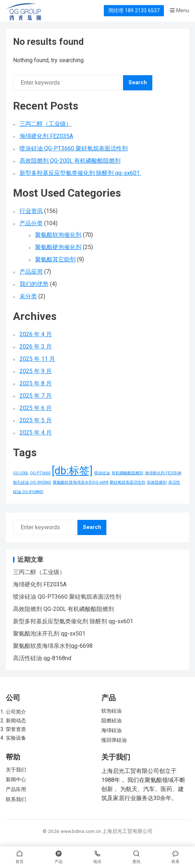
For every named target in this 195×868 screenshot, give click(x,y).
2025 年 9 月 (36, 371)
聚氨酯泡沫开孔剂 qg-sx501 (49, 634)
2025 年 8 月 (36, 383)
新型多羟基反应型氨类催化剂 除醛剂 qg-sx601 (80, 173)
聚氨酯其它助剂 (55, 259)
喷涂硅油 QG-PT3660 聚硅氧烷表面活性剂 (74, 148)
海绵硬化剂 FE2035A (46, 136)
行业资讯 (31, 211)
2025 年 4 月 (36, 433)
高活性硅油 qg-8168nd (42, 658)
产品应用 (31, 272)
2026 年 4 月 (36, 334)
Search (138, 82)
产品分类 (31, 223)
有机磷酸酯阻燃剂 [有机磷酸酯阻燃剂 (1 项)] (127, 473)
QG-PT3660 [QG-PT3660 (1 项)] (40, 473)
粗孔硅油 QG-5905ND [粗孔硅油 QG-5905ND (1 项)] (32, 482)
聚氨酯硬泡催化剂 (58, 247)
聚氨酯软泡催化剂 (58, 235)
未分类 (28, 296)
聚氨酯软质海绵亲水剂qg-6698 (53, 646)
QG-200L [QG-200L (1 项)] (21, 473)
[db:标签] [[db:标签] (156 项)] (72, 471)
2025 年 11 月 (37, 359)
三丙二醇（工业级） (46, 124)
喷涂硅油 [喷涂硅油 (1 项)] (102, 473)
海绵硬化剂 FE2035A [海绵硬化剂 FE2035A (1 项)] (163, 473)
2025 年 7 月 (36, 396)
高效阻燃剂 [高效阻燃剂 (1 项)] (157, 482)
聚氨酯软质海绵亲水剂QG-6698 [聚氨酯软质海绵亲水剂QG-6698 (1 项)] (80, 482)
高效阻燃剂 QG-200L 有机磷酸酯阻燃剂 (70, 161)
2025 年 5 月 (36, 420)
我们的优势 (34, 284)
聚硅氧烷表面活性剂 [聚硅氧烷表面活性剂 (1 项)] (128, 482)
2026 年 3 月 (36, 347)
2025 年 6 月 (36, 408)
